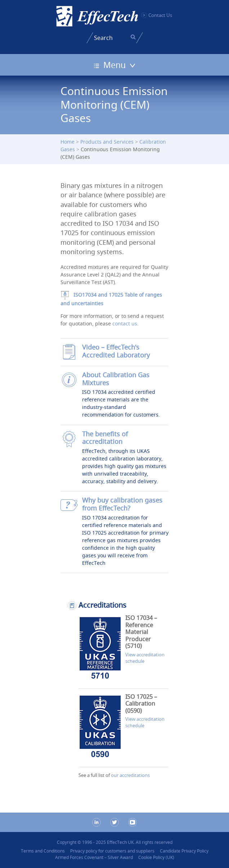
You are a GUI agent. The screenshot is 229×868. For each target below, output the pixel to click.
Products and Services (107, 142)
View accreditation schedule (145, 658)
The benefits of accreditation (105, 438)
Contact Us (160, 15)
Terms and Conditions (43, 851)
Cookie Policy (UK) (156, 857)
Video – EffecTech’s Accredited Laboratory (116, 351)
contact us (125, 323)
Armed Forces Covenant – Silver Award (94, 857)
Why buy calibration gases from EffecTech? (122, 504)
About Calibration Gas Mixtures (116, 379)
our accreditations (130, 775)
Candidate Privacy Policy (184, 851)
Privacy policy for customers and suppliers (112, 851)
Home (68, 142)
